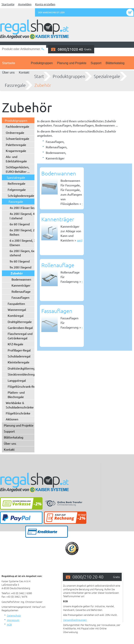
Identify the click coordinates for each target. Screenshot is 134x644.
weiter (81, 240)
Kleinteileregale (19, 362)
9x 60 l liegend (20, 261)
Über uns (8, 73)
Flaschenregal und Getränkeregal (20, 336)
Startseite (8, 4)
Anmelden (25, 4)
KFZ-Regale (15, 344)
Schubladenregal (19, 356)
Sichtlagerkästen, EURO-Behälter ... (18, 169)
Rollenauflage (21, 291)
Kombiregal (16, 315)
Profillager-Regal (19, 350)
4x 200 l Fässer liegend (25, 208)
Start (39, 76)
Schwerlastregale (17, 138)
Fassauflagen (20, 297)
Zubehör (43, 85)
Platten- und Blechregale (16, 394)
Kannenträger (21, 285)
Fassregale (15, 85)
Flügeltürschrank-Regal (23, 386)
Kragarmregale (16, 151)
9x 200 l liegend (20, 267)
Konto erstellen (45, 4)
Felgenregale (17, 190)
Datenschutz (14, 615)
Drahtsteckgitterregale (23, 368)
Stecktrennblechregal (22, 374)
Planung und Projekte (72, 63)
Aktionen (12, 419)
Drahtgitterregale (20, 322)
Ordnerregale (15, 132)
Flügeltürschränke (18, 413)
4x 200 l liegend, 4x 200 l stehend (26, 216)
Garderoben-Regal (20, 328)
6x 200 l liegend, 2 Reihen (22, 232)
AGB (9, 624)
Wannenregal (17, 309)
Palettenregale (16, 145)
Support (96, 63)
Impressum (13, 620)
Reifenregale (17, 183)
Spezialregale (107, 76)
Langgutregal (17, 380)
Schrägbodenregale (21, 195)
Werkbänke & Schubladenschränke (20, 405)
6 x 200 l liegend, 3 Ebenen (22, 242)
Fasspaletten (16, 304)
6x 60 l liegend (20, 224)
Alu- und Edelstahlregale (16, 159)
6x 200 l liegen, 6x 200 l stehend (26, 253)
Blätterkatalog (115, 63)
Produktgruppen (42, 63)
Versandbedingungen (75, 620)
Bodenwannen (21, 279)
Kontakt (24, 73)
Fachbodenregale (17, 126)
